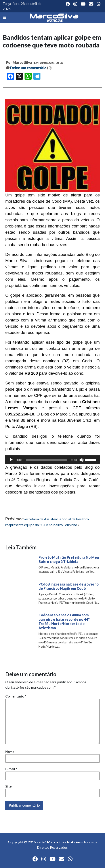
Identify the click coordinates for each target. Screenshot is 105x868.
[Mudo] (82, 460)
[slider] (46, 460)
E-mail (11, 769)
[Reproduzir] (11, 460)
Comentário (16, 696)
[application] (52, 460)
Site (9, 786)
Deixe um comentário (28, 68)
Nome (11, 752)
